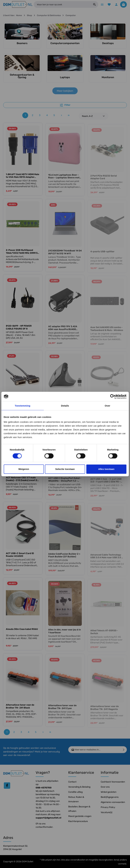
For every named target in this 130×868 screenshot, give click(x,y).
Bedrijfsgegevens (110, 797)
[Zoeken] (93, 5)
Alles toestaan (106, 469)
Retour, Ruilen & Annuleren (76, 799)
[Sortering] (93, 116)
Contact (72, 782)
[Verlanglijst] (108, 5)
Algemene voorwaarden (113, 802)
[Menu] (101, 5)
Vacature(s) (107, 812)
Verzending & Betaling (79, 787)
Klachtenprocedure (78, 821)
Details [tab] (65, 406)
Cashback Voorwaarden (113, 782)
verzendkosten (78, 860)
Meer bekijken (65, 91)
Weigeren (24, 469)
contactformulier (44, 827)
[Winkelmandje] (123, 5)
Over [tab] (107, 406)
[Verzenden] (124, 750)
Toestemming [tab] (23, 406)
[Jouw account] (116, 5)
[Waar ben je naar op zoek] (62, 5)
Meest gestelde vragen (80, 816)
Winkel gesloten (109, 792)
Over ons (105, 787)
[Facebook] (7, 786)
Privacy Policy (108, 807)
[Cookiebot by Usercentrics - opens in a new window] (112, 397)
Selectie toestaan (65, 469)
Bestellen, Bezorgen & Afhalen (79, 809)
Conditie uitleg (75, 792)
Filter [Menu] (65, 106)
